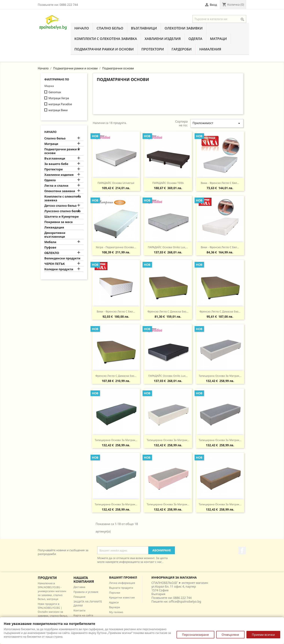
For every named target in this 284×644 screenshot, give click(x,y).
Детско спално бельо (60, 206)
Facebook (242, 550)
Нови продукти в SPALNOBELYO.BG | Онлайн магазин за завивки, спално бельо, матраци (53, 612)
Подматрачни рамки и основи (104, 49)
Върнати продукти (121, 588)
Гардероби (182, 49)
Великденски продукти (62, 258)
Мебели (50, 242)
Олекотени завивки (184, 28)
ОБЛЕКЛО (52, 253)
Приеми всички (263, 635)
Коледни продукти (59, 269)
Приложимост (217, 123)
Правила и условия (86, 592)
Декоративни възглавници (55, 235)
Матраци (218, 39)
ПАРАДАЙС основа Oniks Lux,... (168, 247)
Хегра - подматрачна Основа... (116, 247)
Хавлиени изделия (163, 39)
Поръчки (115, 593)
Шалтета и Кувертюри (62, 217)
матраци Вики (58, 110)
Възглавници (144, 28)
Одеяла (195, 39)
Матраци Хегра (59, 98)
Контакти (79, 610)
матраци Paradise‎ (60, 104)
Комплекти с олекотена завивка (106, 39)
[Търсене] (219, 19)
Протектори (153, 49)
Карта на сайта (83, 615)
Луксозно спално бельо (62, 211)
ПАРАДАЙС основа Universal (116, 183)
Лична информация (122, 583)
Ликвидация (54, 227)
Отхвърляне (230, 635)
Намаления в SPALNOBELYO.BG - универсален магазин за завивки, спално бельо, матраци (52, 591)
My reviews (116, 612)
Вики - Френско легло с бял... (220, 183)
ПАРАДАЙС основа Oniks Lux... (168, 376)
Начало (82, 28)
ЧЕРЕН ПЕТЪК (55, 264)
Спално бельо (110, 28)
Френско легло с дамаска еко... (168, 311)
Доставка (79, 587)
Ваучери (115, 607)
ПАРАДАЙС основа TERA (168, 183)
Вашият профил (123, 577)
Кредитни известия (122, 597)
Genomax (55, 92)
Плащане (79, 597)
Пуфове (50, 247)
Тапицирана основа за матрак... (220, 376)
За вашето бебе (56, 164)
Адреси (114, 602)
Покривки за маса (59, 222)
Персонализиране (195, 635)
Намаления (210, 49)
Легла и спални (56, 186)
